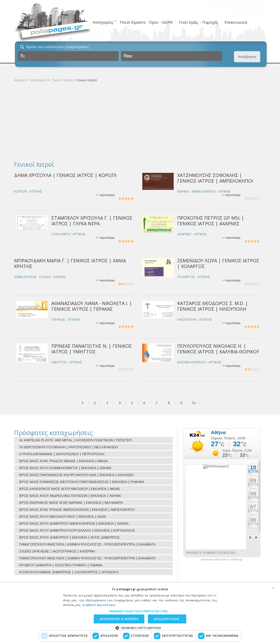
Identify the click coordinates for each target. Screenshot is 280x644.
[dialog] (140, 613)
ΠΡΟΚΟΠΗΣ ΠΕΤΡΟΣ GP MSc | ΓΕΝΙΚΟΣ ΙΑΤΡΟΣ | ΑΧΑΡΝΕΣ (211, 221)
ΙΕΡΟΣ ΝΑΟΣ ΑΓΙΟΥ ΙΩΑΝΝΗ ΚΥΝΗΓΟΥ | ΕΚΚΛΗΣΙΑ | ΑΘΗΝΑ (65, 468)
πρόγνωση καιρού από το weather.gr (222, 560)
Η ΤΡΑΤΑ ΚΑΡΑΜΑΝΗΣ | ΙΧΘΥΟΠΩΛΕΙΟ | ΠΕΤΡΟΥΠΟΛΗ (62, 454)
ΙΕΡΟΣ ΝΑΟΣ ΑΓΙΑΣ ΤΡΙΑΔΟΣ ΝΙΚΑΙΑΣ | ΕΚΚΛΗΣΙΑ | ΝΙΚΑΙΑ (63, 461)
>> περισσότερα (105, 195)
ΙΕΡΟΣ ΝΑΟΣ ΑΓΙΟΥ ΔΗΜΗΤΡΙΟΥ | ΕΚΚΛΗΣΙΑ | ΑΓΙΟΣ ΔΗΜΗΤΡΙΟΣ (70, 537)
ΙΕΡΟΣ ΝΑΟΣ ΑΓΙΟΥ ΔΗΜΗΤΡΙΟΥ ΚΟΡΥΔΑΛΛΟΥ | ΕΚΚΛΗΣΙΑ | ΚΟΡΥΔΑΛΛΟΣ (77, 530)
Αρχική (20, 80)
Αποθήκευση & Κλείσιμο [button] (119, 619)
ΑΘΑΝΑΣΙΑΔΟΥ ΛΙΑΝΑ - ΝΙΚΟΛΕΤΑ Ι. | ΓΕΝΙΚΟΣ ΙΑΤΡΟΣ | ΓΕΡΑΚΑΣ (92, 306)
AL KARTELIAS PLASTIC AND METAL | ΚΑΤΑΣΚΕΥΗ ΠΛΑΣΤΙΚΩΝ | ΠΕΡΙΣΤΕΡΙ (75, 440)
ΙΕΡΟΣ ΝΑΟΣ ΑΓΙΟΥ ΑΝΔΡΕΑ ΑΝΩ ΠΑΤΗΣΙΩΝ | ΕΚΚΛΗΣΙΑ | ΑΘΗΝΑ (70, 496)
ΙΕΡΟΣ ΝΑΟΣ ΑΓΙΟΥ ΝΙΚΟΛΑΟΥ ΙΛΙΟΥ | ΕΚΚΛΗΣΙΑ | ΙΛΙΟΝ (63, 516)
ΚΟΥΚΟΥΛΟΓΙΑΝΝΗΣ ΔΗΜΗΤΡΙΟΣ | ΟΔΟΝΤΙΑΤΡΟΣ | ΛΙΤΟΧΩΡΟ (69, 572)
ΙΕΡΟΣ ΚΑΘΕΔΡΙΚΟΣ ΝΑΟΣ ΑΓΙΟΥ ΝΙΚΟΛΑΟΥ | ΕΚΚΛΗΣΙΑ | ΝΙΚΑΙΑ (69, 489)
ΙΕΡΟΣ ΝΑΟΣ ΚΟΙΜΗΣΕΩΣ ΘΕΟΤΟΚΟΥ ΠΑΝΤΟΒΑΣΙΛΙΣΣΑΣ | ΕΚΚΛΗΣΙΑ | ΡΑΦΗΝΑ (82, 482)
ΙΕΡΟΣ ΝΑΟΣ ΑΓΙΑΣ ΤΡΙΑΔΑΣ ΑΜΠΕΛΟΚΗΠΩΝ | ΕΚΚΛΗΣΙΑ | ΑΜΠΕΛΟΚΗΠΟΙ (77, 509)
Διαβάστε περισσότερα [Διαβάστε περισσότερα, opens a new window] (99, 605)
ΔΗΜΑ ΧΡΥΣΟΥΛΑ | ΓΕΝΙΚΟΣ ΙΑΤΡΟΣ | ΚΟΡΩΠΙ (65, 175)
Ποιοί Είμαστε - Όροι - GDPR (146, 22)
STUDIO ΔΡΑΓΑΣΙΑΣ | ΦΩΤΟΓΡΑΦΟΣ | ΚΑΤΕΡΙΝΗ (57, 551)
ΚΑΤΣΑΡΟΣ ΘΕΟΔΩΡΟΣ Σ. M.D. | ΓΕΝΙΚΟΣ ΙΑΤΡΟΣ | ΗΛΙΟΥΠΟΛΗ (213, 306)
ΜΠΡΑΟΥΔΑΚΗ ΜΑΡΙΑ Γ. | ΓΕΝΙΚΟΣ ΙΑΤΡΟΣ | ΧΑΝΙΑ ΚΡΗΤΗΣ (70, 263)
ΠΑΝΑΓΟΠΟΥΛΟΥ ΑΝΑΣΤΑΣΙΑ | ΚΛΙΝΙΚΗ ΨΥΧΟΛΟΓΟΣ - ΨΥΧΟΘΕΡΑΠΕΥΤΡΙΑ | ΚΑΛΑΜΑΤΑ (87, 544)
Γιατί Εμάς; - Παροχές (199, 22)
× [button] (273, 588)
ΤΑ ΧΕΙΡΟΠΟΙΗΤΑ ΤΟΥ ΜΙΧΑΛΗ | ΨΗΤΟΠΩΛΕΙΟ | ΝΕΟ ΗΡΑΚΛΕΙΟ (69, 447)
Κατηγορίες (103, 22)
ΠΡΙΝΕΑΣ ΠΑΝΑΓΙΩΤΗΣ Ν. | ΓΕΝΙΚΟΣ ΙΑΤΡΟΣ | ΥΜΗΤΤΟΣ (92, 349)
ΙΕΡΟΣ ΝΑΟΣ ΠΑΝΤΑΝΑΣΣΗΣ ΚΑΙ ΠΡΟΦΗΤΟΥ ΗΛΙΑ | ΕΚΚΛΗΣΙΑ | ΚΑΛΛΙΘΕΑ (76, 475)
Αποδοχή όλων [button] (166, 619)
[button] (140, 611)
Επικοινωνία (236, 22)
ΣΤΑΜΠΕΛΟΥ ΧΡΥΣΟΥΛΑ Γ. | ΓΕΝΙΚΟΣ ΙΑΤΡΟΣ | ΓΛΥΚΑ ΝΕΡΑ (92, 221)
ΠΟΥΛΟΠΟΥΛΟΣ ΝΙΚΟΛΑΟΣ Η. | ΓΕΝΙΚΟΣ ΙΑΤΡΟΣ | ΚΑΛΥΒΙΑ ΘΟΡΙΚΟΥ (218, 349)
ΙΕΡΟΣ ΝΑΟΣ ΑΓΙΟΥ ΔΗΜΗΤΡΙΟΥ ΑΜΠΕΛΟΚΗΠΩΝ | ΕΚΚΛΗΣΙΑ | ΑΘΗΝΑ (74, 523)
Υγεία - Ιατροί (62, 80)
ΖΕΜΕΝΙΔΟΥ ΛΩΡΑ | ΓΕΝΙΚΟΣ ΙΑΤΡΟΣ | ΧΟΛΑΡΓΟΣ (218, 263)
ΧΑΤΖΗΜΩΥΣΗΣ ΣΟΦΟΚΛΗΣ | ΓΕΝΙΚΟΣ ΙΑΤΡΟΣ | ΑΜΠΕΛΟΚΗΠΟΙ (215, 178)
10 (193, 403)
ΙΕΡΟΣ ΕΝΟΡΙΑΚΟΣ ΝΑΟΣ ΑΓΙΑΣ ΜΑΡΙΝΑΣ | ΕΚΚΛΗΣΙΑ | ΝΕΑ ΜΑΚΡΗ (71, 503)
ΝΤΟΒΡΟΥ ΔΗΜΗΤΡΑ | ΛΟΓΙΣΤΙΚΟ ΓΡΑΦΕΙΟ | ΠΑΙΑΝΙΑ (61, 565)
